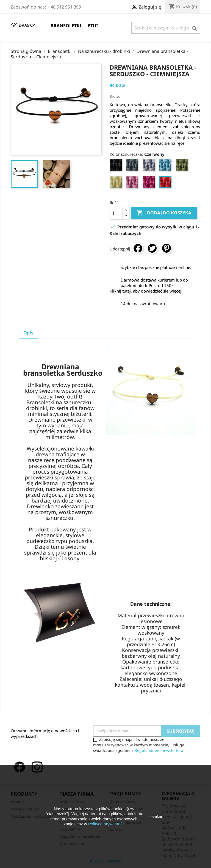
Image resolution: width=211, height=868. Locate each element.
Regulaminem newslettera (159, 750)
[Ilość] (116, 213)
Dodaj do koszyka (164, 213)
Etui (93, 26)
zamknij (156, 817)
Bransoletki (66, 26)
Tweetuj (152, 248)
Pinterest (166, 248)
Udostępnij (138, 248)
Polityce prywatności (107, 824)
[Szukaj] (166, 28)
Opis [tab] (28, 333)
